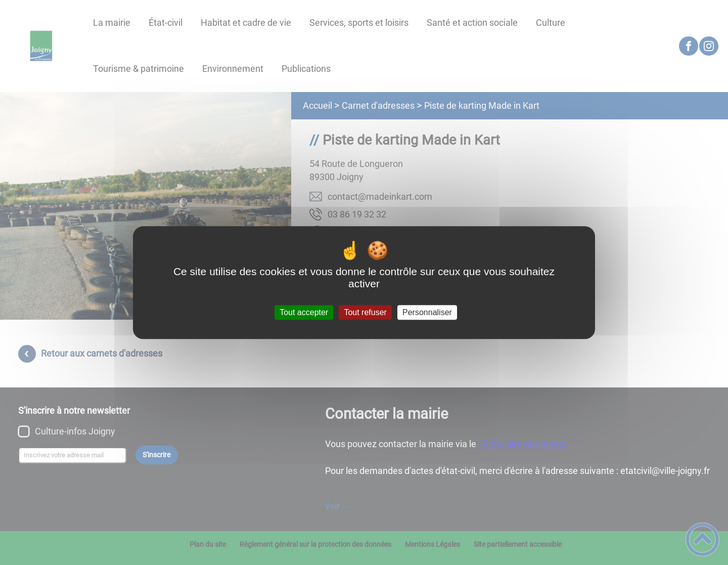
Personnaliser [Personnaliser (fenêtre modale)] (427, 312)
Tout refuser (365, 312)
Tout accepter (304, 312)
